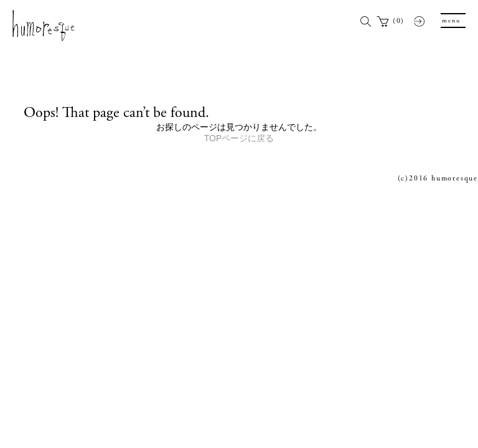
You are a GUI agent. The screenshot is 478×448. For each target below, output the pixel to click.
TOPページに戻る (239, 138)
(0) (399, 21)
